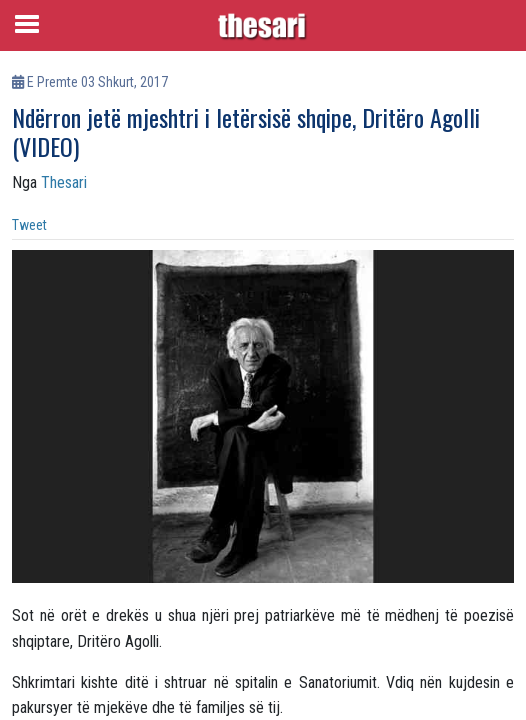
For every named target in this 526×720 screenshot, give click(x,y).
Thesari (64, 182)
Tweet (29, 225)
